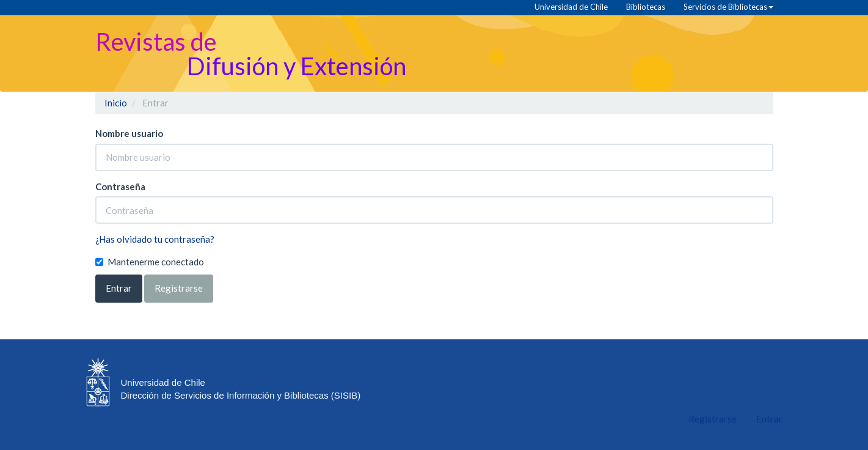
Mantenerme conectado (150, 262)
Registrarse (713, 419)
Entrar (119, 288)
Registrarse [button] (179, 288)
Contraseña (120, 186)
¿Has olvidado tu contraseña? (155, 239)
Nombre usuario (129, 133)
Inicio (116, 103)
